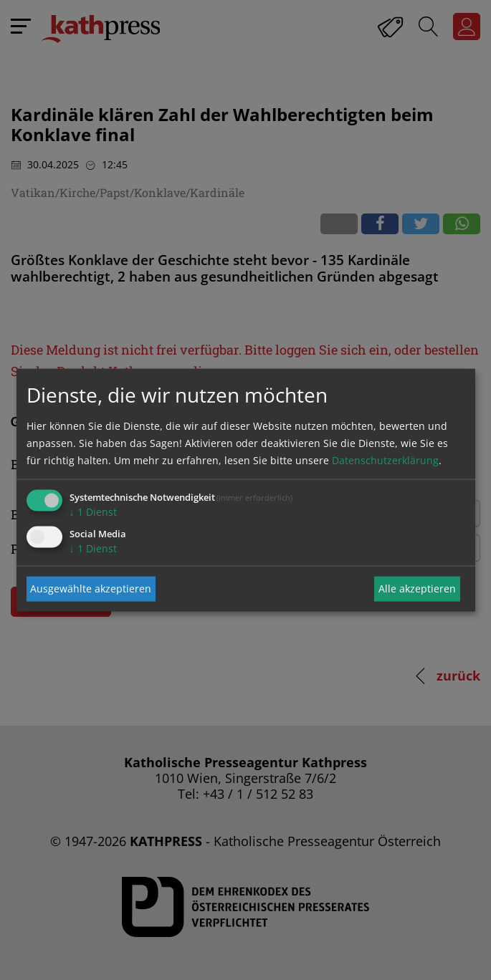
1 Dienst (93, 511)
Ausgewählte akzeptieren (91, 589)
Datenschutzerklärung (385, 460)
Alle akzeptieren (417, 589)
